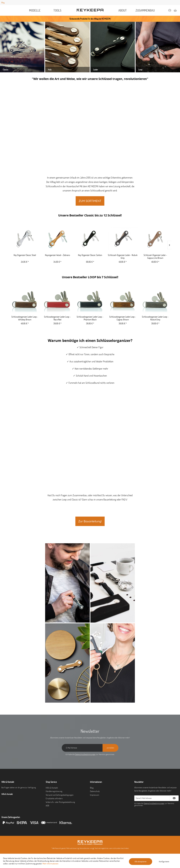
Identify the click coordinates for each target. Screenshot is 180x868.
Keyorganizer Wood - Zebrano (57, 255)
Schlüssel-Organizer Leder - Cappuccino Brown (155, 256)
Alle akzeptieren (141, 862)
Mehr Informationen (50, 864)
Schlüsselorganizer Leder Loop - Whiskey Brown (25, 318)
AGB (47, 806)
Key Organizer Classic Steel (25, 255)
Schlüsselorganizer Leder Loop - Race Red (57, 318)
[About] (123, 10)
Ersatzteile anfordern (54, 798)
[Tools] (57, 10)
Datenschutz (95, 791)
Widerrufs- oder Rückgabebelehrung (60, 802)
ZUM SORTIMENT (90, 201)
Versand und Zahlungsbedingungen (60, 795)
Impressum (95, 795)
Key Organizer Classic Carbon (90, 255)
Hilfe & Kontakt (52, 788)
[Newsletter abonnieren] (174, 798)
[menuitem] (35, 10)
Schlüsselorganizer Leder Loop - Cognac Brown (123, 318)
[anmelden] (110, 748)
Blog (3, 3)
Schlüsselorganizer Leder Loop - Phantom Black (90, 318)
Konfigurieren (164, 862)
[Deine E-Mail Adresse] (152, 798)
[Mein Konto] (170, 11)
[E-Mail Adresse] (82, 748)
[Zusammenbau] (145, 10)
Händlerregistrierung (54, 791)
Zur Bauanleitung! (90, 521)
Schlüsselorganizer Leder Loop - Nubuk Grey (155, 318)
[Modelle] (35, 10)
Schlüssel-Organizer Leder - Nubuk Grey (123, 256)
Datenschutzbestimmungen (85, 754)
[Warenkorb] (175, 11)
